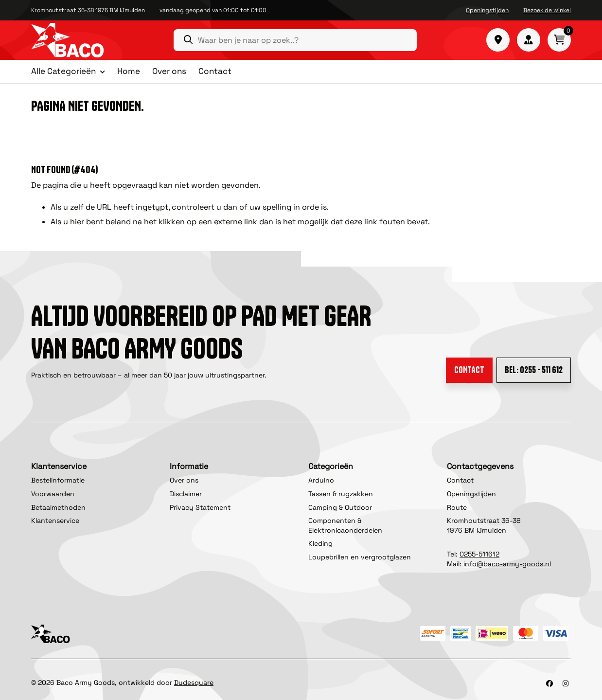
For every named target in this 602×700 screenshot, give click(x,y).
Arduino (321, 480)
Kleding (320, 543)
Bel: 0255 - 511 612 (534, 370)
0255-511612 (479, 554)
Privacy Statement (200, 507)
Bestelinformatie (58, 480)
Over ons (169, 71)
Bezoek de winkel (547, 10)
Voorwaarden (53, 494)
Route (457, 507)
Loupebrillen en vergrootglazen (360, 557)
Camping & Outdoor (340, 507)
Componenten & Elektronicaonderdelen (345, 525)
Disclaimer (186, 494)
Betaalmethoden (58, 507)
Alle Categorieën (63, 72)
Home (129, 71)
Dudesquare (194, 682)
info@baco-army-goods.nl (507, 564)
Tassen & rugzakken (341, 494)
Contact (215, 71)
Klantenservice (55, 521)
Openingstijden (487, 10)
